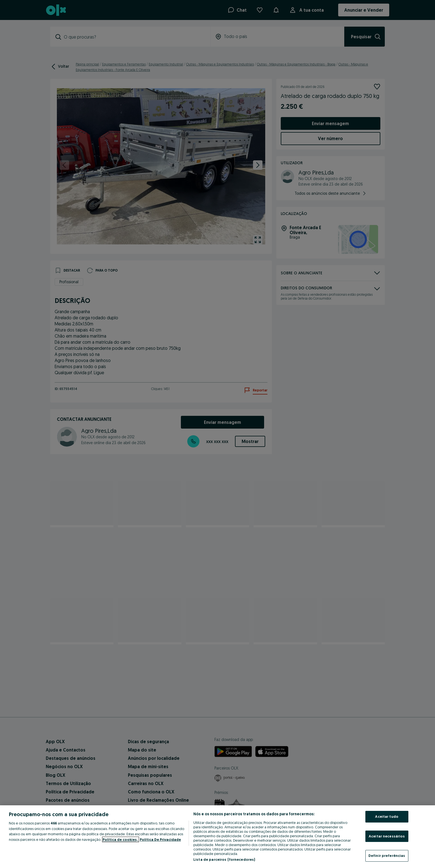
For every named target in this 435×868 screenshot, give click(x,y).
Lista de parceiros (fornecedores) (224, 859)
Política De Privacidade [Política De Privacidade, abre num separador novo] (160, 839)
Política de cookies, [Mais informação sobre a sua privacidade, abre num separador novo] (121, 839)
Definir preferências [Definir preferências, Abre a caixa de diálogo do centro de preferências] (387, 856)
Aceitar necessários (387, 836)
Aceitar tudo (387, 816)
